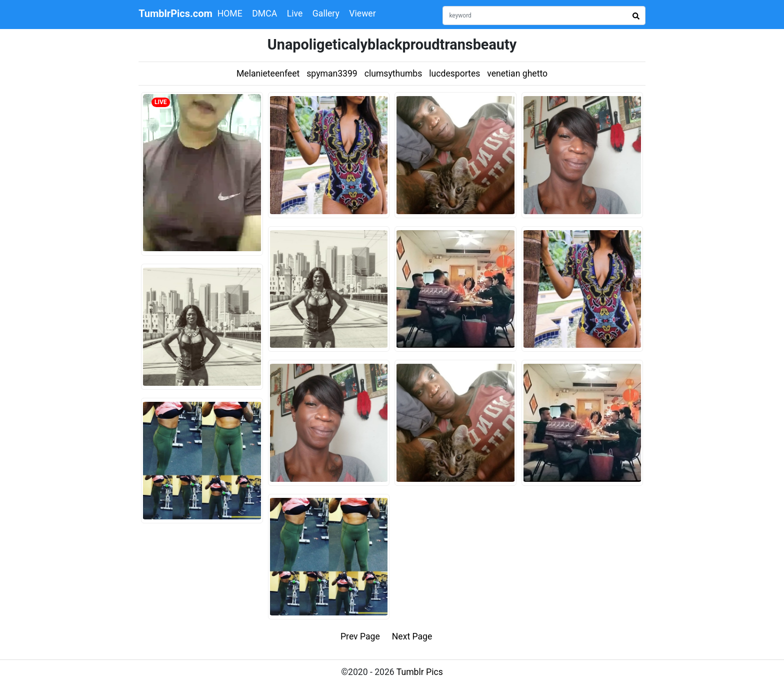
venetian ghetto (517, 74)
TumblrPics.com (175, 14)
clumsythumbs (393, 74)
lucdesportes (454, 74)
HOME (230, 14)
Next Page (412, 636)
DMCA (264, 14)
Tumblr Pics (420, 672)
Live (295, 14)
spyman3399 (332, 74)
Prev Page (360, 636)
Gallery (326, 14)
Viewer (362, 14)
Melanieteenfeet (268, 74)
